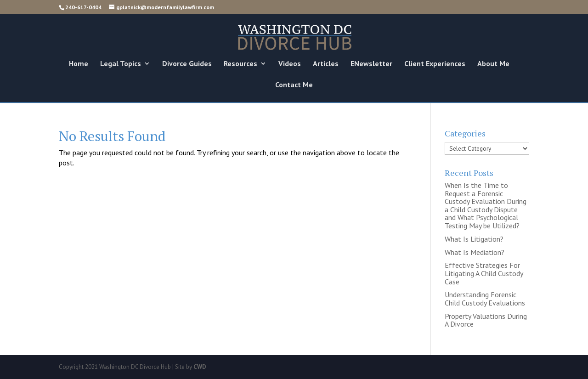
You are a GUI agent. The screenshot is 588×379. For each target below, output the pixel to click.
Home (79, 64)
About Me (493, 64)
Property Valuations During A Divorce (486, 320)
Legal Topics (121, 64)
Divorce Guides (187, 64)
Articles (326, 64)
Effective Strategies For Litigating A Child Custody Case (484, 273)
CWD (200, 367)
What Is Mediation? (475, 252)
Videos (290, 64)
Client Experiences (435, 64)
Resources (240, 64)
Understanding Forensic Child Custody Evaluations (485, 299)
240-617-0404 (83, 7)
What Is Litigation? (474, 239)
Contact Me (294, 85)
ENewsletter (371, 64)
